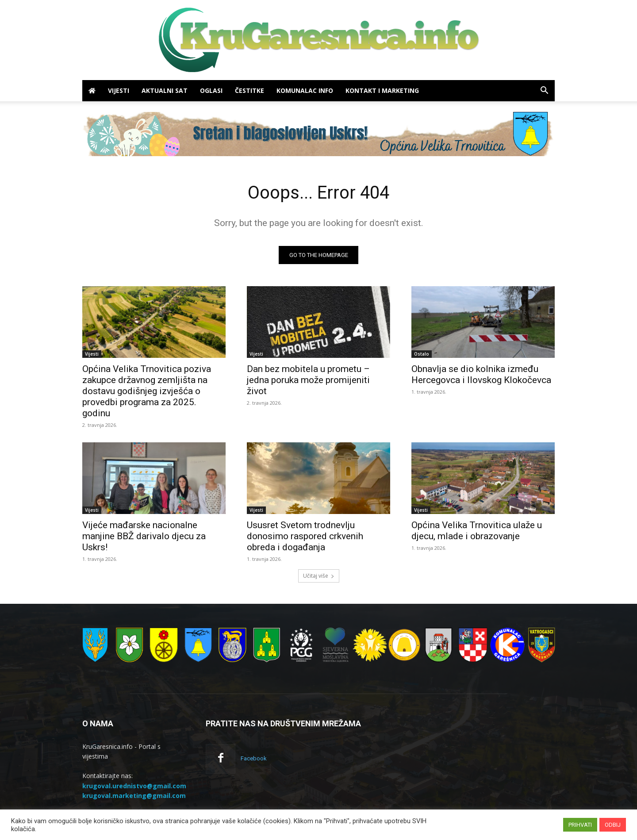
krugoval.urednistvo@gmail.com (134, 785)
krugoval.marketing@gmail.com (134, 795)
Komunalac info (305, 90)
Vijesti (119, 90)
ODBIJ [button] (613, 825)
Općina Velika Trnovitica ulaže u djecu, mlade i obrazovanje (477, 531)
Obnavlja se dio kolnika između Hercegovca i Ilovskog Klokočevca (481, 374)
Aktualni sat (165, 90)
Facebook (254, 758)
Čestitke (249, 90)
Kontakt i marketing (382, 90)
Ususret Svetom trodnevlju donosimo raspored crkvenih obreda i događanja (305, 536)
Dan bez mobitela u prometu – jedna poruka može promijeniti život (308, 380)
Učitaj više (319, 576)
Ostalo (422, 354)
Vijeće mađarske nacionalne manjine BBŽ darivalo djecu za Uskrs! (144, 536)
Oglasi (211, 90)
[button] (544, 91)
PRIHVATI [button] (580, 825)
